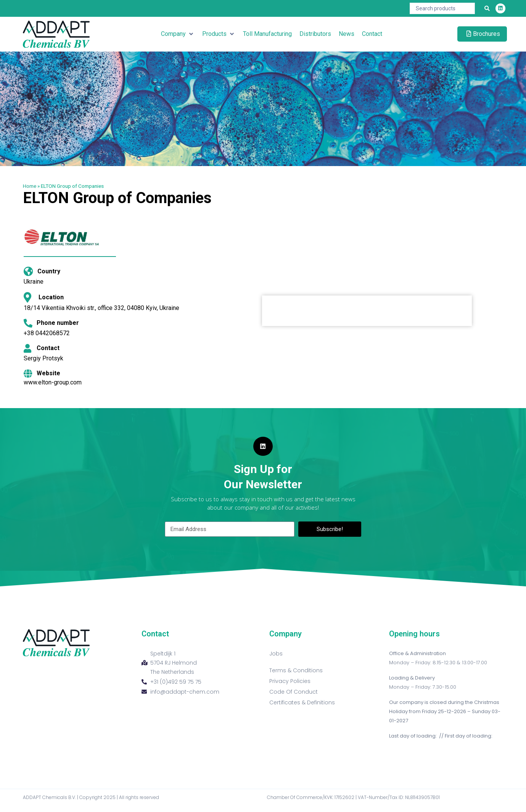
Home (30, 186)
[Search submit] (487, 8)
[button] (178, 34)
